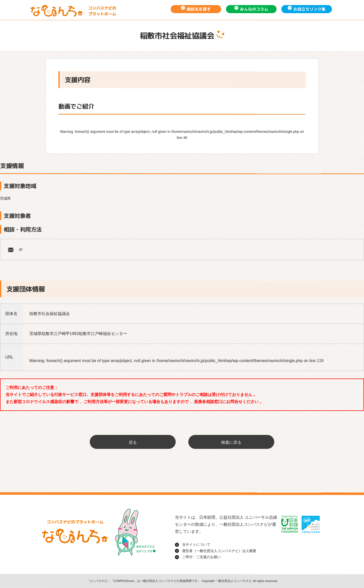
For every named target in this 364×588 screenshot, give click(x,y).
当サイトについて (196, 544)
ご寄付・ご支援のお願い (201, 557)
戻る (133, 442)
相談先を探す (199, 9)
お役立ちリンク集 (309, 9)
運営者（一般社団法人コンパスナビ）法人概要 (219, 551)
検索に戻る (231, 442)
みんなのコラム (254, 9)
